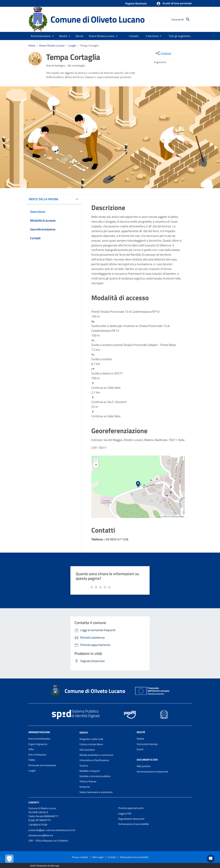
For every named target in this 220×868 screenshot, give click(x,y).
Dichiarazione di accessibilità (133, 824)
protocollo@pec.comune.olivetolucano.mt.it (52, 830)
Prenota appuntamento (131, 808)
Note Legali (98, 857)
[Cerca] (188, 19)
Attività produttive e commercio (96, 755)
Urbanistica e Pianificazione (94, 760)
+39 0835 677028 (38, 825)
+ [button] (96, 460)
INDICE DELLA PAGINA (45, 199)
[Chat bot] (211, 859)
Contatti (34, 802)
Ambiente (85, 787)
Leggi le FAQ (125, 813)
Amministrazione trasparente (153, 772)
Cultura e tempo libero (91, 744)
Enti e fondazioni (37, 755)
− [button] (96, 465)
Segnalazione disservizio (131, 819)
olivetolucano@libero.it (41, 835)
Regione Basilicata (136, 3)
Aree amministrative (39, 739)
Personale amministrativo (42, 765)
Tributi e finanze (88, 781)
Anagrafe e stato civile (91, 739)
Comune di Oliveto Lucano (98, 19)
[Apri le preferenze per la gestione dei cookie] (9, 859)
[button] (174, 4)
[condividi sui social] (163, 53)
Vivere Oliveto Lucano (52, 45)
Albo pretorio (144, 766)
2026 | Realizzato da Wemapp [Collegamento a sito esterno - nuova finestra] (44, 866)
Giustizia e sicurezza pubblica (95, 776)
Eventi (140, 749)
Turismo (84, 766)
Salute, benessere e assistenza (96, 792)
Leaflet (164, 516)
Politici (32, 760)
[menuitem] (134, 36)
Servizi (84, 733)
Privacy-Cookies (80, 857)
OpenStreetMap (177, 516)
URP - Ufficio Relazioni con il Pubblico (48, 841)
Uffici (31, 749)
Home (32, 45)
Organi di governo (38, 744)
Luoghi (72, 45)
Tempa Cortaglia (89, 45)
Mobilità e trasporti (90, 771)
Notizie (140, 739)
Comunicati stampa (147, 744)
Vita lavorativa (87, 750)
